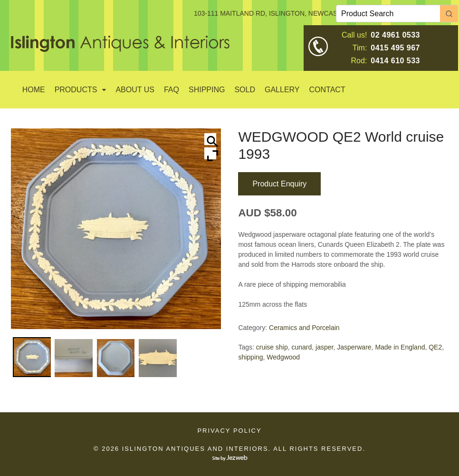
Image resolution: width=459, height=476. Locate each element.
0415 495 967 (395, 48)
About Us (135, 90)
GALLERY (282, 90)
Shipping (207, 90)
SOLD (245, 90)
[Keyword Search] (388, 14)
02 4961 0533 (395, 35)
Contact (327, 90)
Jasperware (354, 347)
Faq (172, 90)
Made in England (400, 347)
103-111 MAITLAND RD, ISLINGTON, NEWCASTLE (272, 13)
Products (76, 90)
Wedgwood (283, 357)
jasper (324, 347)
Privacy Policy (229, 431)
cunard (301, 347)
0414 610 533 (395, 61)
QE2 (435, 347)
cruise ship (272, 347)
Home (34, 90)
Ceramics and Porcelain (304, 328)
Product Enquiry (279, 184)
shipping (250, 357)
